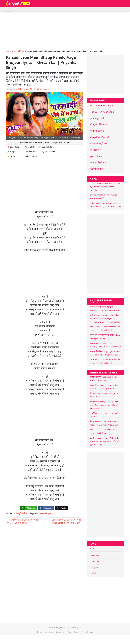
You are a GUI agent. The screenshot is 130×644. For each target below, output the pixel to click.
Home (9, 51)
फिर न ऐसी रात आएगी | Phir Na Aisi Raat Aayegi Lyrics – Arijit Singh (104, 423)
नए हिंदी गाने (95, 150)
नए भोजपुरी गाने (97, 118)
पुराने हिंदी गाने (96, 156)
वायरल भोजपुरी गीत (99, 143)
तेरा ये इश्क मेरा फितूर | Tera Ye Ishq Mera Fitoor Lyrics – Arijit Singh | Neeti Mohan (105, 405)
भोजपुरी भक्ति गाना (98, 124)
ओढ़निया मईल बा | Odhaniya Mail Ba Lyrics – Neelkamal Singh (105, 328)
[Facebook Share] (46, 508)
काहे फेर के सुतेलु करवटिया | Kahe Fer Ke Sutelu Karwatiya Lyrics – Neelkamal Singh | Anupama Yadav (106, 318)
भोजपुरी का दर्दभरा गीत (100, 137)
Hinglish (95, 567)
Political (95, 573)
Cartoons (95, 561)
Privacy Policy (73, 632)
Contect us (60, 632)
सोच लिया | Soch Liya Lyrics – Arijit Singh (105, 415)
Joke (92, 549)
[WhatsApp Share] (29, 508)
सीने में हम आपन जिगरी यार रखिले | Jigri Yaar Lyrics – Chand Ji (105, 337)
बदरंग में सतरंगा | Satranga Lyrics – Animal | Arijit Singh (104, 378)
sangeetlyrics (43, 89)
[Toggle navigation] (9, 9)
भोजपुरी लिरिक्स (19, 51)
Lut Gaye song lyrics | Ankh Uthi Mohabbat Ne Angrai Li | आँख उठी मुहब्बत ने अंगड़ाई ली (105, 441)
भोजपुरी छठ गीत (97, 131)
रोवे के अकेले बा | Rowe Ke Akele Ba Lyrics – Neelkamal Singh (105, 361)
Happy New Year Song (102, 112)
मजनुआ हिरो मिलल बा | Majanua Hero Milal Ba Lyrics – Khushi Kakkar (105, 353)
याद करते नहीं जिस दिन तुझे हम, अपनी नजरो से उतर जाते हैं (104, 197)
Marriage (95, 556)
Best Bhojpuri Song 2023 (103, 105)
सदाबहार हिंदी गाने (98, 162)
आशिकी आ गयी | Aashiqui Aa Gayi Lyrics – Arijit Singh (104, 431)
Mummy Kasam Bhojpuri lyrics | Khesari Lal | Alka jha (23, 521)
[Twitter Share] (62, 508)
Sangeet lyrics (75, 627)
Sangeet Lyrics (62, 627)
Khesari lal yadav (45, 513)
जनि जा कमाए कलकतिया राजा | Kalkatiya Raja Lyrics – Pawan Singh (105, 345)
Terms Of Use (87, 632)
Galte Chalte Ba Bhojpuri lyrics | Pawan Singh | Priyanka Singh (67, 521)
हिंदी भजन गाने (96, 169)
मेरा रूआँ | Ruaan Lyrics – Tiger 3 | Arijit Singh (105, 395)
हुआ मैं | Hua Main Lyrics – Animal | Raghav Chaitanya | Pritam (105, 387)
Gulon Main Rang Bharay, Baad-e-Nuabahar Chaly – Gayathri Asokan (105, 205)
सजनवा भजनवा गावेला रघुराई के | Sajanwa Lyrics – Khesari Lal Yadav (105, 308)
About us (49, 632)
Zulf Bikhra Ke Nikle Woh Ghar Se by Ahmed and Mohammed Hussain (105, 187)
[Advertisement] (65, 31)
